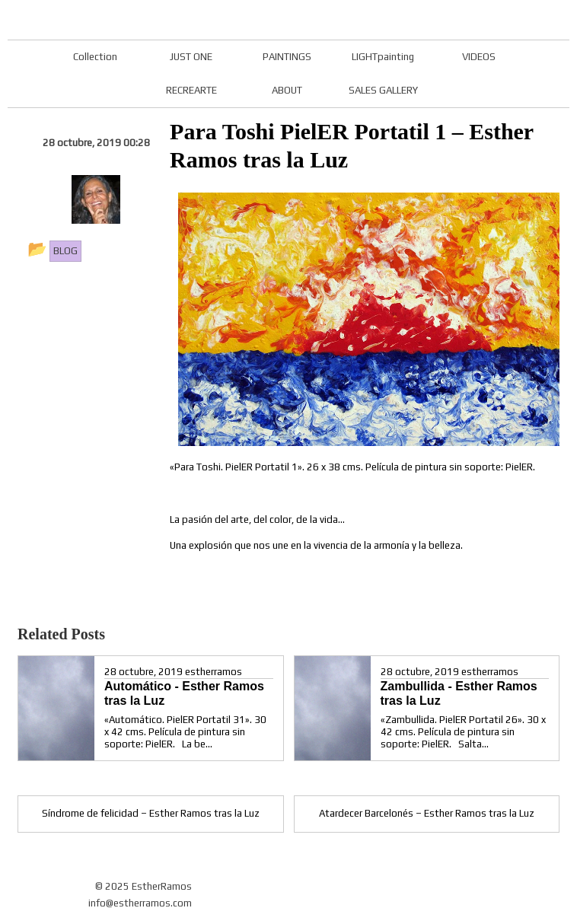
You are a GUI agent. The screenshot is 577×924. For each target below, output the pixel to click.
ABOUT (287, 90)
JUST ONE (191, 57)
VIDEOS (479, 57)
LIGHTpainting (383, 57)
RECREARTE (191, 90)
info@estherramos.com (140, 903)
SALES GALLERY (383, 90)
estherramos (214, 672)
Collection (95, 57)
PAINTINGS (287, 57)
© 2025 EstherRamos (143, 886)
